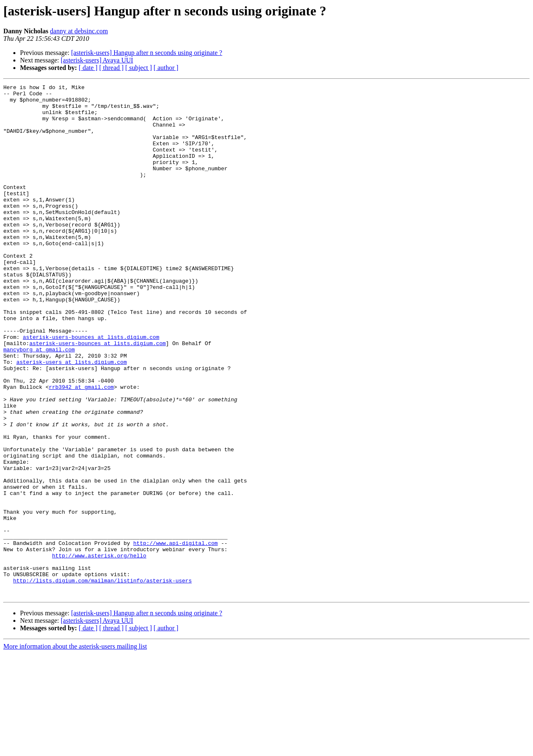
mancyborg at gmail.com (39, 403)
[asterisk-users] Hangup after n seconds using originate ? (147, 53)
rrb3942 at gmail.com (81, 448)
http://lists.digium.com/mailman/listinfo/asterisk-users (102, 680)
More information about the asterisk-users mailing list (75, 749)
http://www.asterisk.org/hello (99, 650)
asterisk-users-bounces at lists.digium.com (91, 388)
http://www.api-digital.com (176, 635)
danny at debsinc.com (79, 31)
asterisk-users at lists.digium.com (71, 418)
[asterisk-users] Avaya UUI (97, 60)
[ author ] (166, 68)
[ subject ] (139, 68)
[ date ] (88, 68)
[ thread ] (111, 68)
